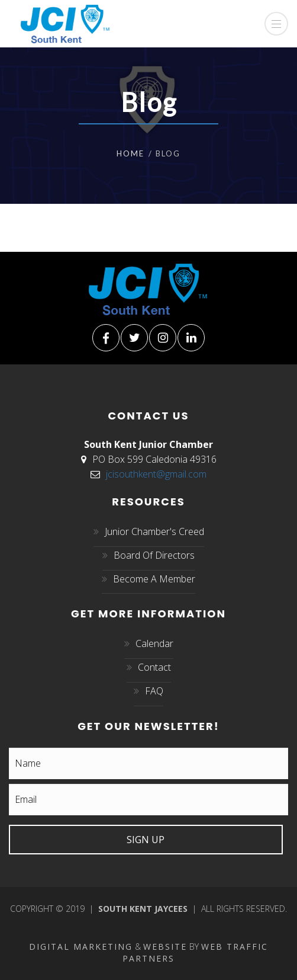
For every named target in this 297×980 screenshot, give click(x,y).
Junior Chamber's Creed (154, 531)
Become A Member (154, 579)
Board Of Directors (154, 555)
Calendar (154, 643)
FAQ (154, 691)
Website (165, 947)
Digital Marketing (81, 947)
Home (130, 153)
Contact (154, 667)
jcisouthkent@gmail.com (156, 474)
